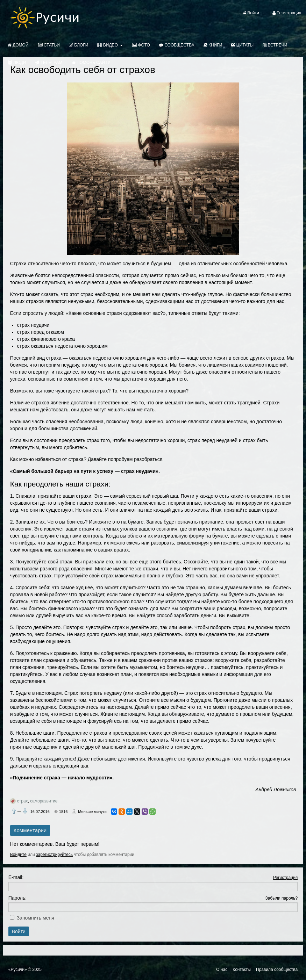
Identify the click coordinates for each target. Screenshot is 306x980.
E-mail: (16, 877)
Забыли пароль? (282, 898)
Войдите (18, 855)
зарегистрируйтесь (54, 855)
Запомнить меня (35, 918)
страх (23, 801)
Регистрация (285, 878)
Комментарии (30, 830)
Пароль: (17, 898)
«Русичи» (18, 970)
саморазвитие (44, 801)
